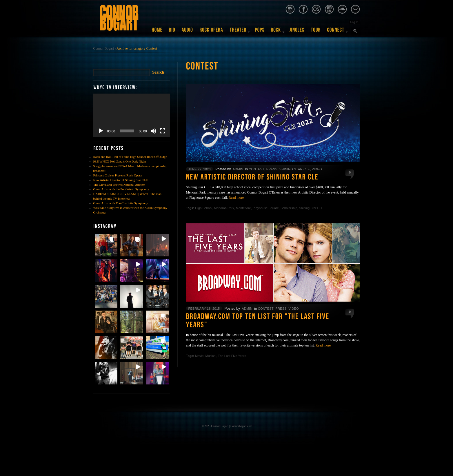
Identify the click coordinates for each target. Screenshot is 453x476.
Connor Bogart (104, 48)
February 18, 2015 (204, 309)
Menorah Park (224, 208)
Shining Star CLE (295, 169)
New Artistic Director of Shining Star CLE (121, 180)
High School (204, 208)
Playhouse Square (266, 208)
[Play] (101, 131)
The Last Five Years (232, 356)
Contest (256, 169)
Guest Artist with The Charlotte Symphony (121, 203)
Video (317, 169)
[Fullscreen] (163, 131)
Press (272, 169)
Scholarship (289, 208)
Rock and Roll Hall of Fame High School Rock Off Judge (130, 157)
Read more (236, 198)
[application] (132, 115)
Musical (211, 356)
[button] (106, 245)
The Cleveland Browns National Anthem (119, 185)
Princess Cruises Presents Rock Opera (118, 175)
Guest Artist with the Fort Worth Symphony (121, 189)
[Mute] (153, 131)
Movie (199, 356)
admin (238, 169)
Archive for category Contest (137, 48)
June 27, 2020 (200, 169)
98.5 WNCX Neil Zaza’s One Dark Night (120, 161)
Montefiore (243, 208)
